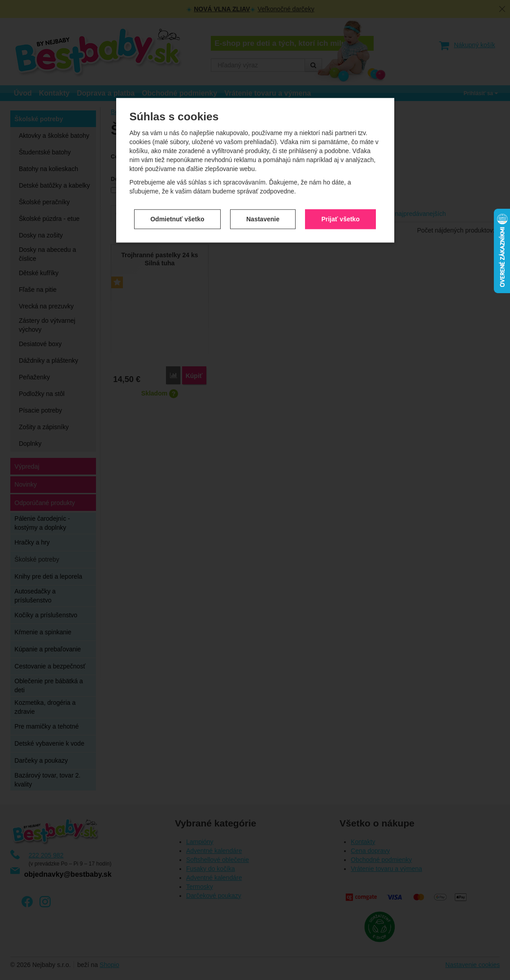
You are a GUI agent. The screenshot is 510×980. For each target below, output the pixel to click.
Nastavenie (263, 218)
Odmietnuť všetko (177, 218)
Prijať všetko (340, 218)
